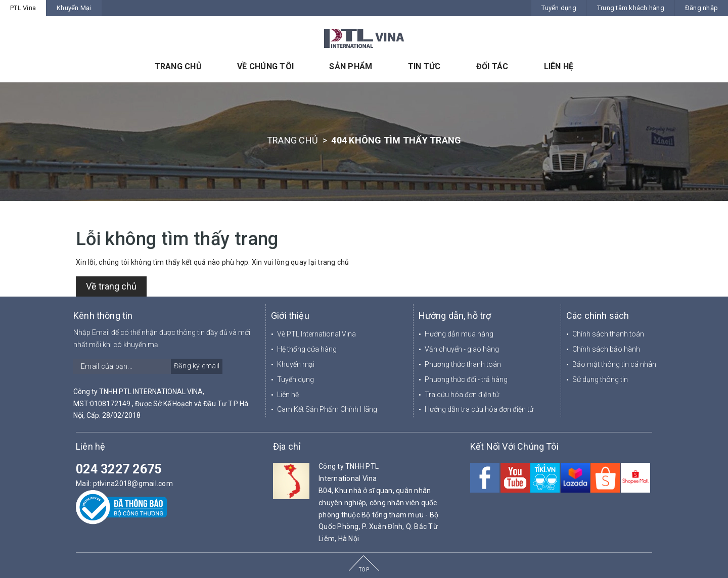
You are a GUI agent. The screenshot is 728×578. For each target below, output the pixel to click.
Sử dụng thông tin (600, 379)
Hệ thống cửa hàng (307, 349)
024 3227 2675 (119, 469)
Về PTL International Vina (316, 334)
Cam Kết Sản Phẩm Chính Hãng (327, 409)
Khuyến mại (296, 364)
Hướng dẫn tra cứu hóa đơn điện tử (479, 409)
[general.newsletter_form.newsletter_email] (148, 366)
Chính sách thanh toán (608, 334)
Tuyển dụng (559, 8)
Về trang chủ (111, 286)
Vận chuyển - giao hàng (462, 349)
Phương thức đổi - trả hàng (466, 379)
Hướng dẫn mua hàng (459, 334)
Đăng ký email (197, 366)
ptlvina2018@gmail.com (133, 484)
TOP (364, 570)
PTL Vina (23, 8)
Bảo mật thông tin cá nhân (614, 364)
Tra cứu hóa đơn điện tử (462, 395)
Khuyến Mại (74, 8)
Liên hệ (288, 395)
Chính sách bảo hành (606, 349)
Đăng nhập (701, 8)
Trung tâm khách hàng (631, 8)
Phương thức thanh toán (463, 364)
